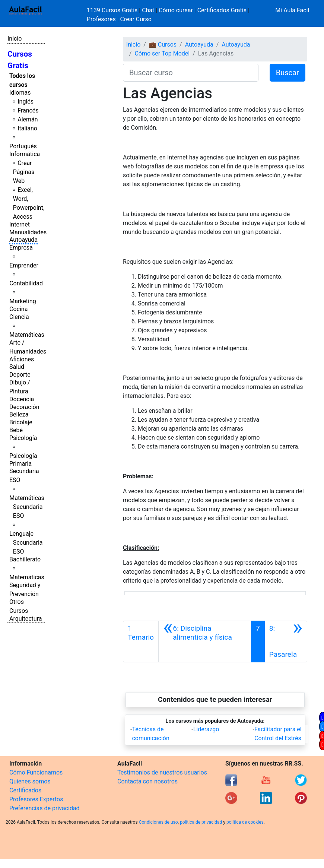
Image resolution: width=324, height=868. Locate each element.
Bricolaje (21, 422)
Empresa (21, 248)
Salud (17, 367)
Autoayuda (23, 240)
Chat (148, 10)
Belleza (19, 414)
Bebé (16, 430)
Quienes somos (30, 781)
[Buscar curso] (191, 73)
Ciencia (19, 317)
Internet (20, 224)
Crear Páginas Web (24, 172)
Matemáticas (27, 335)
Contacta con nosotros (147, 781)
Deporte (20, 375)
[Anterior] (205, 642)
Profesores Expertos (36, 799)
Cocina (18, 309)
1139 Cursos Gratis (113, 10)
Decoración (24, 407)
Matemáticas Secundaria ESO (27, 507)
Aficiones (22, 359)
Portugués (23, 146)
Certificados (25, 790)
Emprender (24, 265)
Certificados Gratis (222, 10)
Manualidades (28, 232)
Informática (25, 154)
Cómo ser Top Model (162, 53)
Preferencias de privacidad (45, 808)
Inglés (26, 102)
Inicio (15, 39)
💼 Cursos (163, 45)
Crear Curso (136, 19)
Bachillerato (25, 559)
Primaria (20, 464)
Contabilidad (26, 283)
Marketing (23, 301)
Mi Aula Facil (292, 10)
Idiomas (20, 93)
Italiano (27, 128)
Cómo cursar (176, 10)
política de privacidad (201, 822)
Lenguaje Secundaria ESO (26, 543)
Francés (28, 110)
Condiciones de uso (158, 822)
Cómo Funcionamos (36, 772)
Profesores (101, 19)
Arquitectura (26, 619)
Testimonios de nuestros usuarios (162, 772)
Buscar (288, 73)
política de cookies (245, 822)
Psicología (23, 438)
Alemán (28, 119)
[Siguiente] (286, 642)
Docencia (22, 399)
